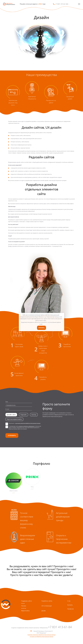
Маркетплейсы (25, 611)
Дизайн (44, 611)
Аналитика (24, 608)
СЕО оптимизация (47, 606)
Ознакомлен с (25, 423)
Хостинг (23, 603)
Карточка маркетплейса (14, 419)
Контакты (70, 605)
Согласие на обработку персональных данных (42, 637)
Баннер (34, 415)
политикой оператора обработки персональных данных (28, 423)
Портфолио (71, 609)
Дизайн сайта (11, 415)
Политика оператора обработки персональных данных (42, 635)
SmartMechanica (9, 4)
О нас (69, 601)
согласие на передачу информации (26, 426)
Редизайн (24, 415)
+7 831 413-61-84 (60, 627)
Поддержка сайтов (26, 601)
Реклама (24, 606)
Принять (41, 328)
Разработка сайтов (47, 601)
